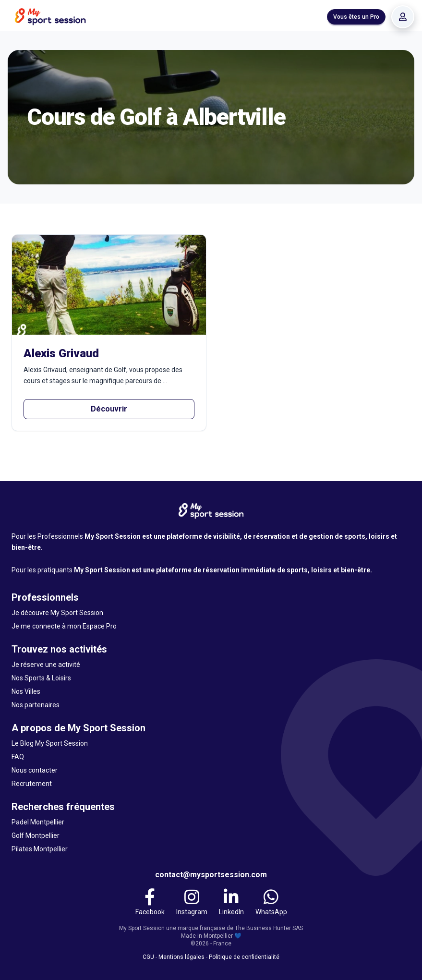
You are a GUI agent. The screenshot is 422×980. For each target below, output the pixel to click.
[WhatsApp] (271, 902)
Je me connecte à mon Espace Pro (64, 626)
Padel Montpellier (38, 822)
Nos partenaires (36, 705)
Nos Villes (26, 691)
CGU (148, 957)
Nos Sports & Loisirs (41, 678)
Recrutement (32, 784)
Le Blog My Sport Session (50, 743)
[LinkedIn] (231, 902)
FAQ (18, 757)
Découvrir (109, 409)
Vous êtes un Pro (356, 17)
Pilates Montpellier (40, 849)
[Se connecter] (403, 17)
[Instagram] (192, 902)
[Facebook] (150, 902)
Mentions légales (181, 957)
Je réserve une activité (46, 665)
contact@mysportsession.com (211, 875)
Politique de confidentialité (244, 957)
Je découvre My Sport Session (57, 613)
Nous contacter (35, 770)
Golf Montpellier (36, 835)
